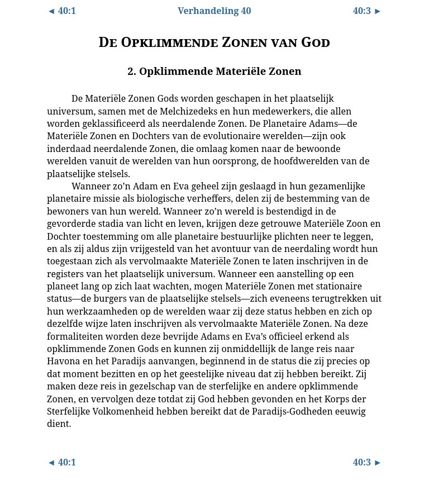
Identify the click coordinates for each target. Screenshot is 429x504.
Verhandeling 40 (214, 11)
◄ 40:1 (61, 11)
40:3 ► (368, 11)
